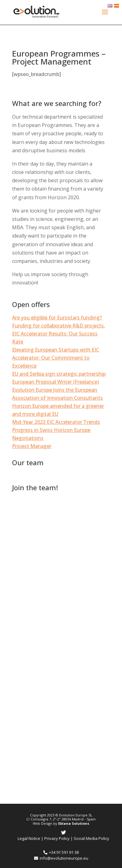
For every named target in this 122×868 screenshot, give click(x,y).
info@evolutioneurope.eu (61, 858)
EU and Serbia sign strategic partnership (59, 374)
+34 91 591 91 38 (61, 852)
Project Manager (32, 446)
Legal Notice (29, 838)
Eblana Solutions (74, 823)
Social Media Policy (91, 838)
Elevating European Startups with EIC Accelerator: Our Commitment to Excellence (56, 358)
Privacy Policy (57, 838)
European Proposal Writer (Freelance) (55, 382)
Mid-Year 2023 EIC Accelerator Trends (56, 422)
